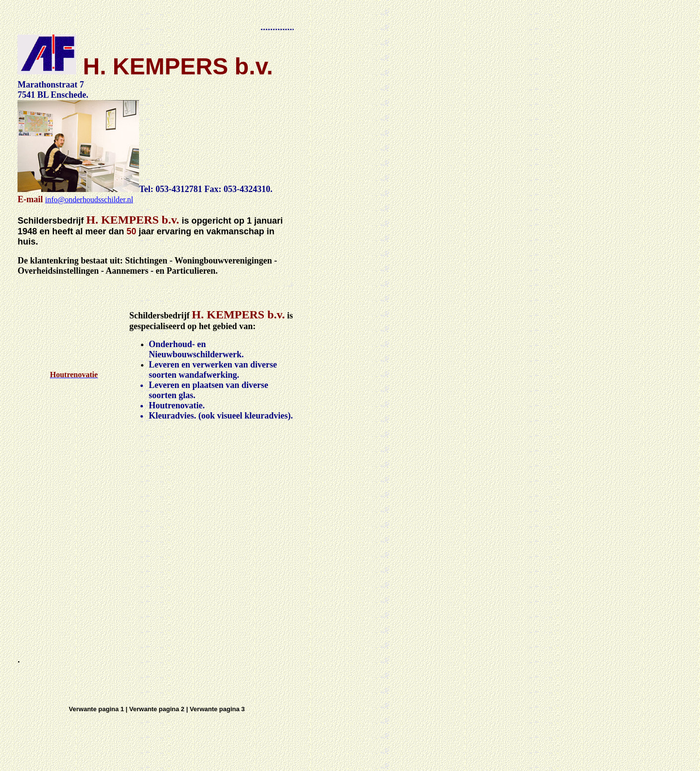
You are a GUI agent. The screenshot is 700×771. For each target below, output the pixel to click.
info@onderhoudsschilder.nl (89, 200)
